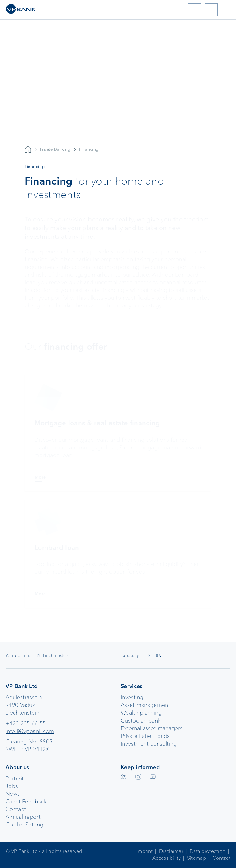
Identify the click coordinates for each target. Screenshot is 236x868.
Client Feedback (26, 802)
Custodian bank (141, 721)
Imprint (145, 851)
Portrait (15, 778)
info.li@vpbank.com (30, 731)
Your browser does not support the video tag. (118, 110)
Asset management (146, 705)
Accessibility (167, 858)
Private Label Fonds (145, 736)
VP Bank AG (28, 149)
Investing (132, 697)
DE (150, 655)
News (13, 794)
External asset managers (152, 728)
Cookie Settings (26, 825)
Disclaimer (171, 851)
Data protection (208, 851)
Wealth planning (141, 713)
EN (159, 655)
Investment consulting (149, 744)
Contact (16, 809)
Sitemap (197, 858)
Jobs (12, 786)
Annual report (23, 817)
